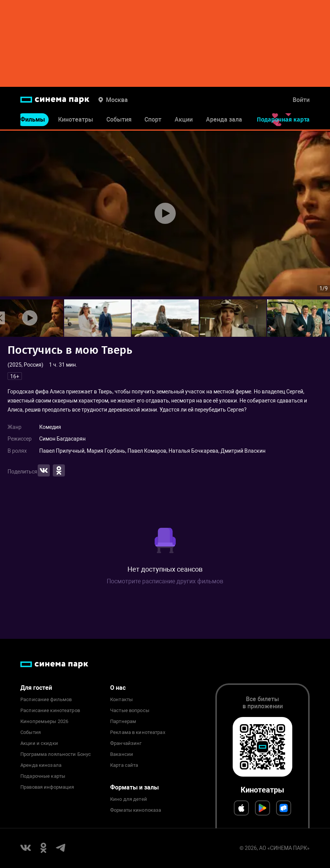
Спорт (153, 120)
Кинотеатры (76, 120)
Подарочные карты (43, 776)
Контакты (121, 700)
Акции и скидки (39, 743)
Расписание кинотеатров (50, 711)
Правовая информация (47, 787)
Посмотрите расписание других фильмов (165, 581)
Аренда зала (224, 120)
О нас (118, 688)
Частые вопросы (130, 711)
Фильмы (33, 120)
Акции (184, 120)
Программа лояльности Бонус (56, 754)
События (119, 120)
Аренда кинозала (41, 765)
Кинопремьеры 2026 (44, 722)
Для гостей (36, 688)
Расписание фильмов (46, 700)
